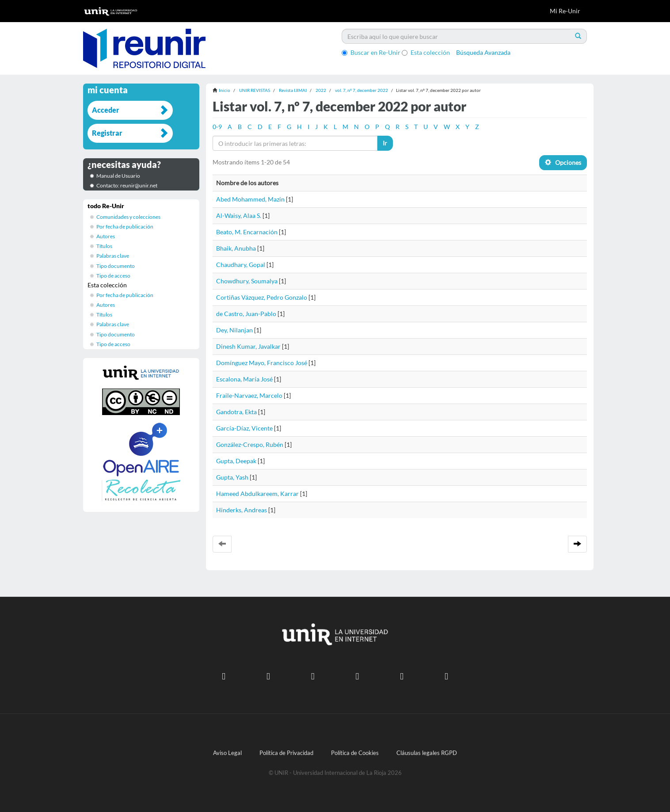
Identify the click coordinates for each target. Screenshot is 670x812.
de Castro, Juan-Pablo (246, 314)
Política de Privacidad (286, 753)
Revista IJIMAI (293, 90)
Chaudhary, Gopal (241, 265)
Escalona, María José (244, 379)
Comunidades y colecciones (128, 217)
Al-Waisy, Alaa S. (239, 215)
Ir (385, 143)
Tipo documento (116, 266)
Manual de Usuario (118, 176)
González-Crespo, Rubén (250, 444)
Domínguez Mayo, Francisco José (262, 363)
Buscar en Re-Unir (371, 52)
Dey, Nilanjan (234, 330)
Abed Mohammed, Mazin (250, 199)
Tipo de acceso (113, 276)
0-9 (217, 127)
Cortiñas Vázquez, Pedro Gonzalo (262, 297)
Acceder (106, 110)
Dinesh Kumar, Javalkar (248, 346)
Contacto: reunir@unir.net (127, 185)
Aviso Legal (227, 753)
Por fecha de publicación (125, 227)
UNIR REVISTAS (255, 90)
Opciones (563, 162)
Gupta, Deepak (236, 461)
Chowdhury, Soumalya (247, 281)
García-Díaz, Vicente (244, 428)
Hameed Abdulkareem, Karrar (257, 494)
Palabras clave (113, 256)
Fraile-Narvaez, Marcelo (249, 395)
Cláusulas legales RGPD (427, 753)
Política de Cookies (355, 753)
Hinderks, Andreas (242, 510)
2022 (321, 90)
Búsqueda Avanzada (483, 52)
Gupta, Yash (232, 477)
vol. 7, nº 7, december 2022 (362, 90)
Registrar (107, 133)
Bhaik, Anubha (236, 248)
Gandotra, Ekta (236, 412)
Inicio (225, 90)
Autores (106, 236)
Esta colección (426, 52)
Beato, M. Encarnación (247, 232)
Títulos (104, 246)
